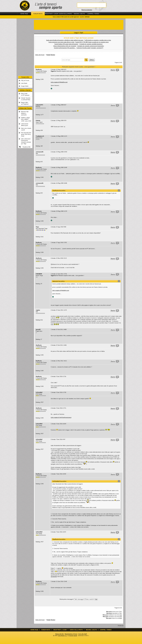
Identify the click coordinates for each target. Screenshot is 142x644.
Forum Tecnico (51, 55)
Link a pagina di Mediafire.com (59, 82)
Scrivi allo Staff (83, 634)
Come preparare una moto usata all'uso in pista (61, 42)
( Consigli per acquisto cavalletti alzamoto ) (91, 44)
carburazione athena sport (25, 125)
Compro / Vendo (93, 14)
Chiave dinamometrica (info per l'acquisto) (65, 46)
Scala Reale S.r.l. (62, 636)
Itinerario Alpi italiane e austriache (25, 113)
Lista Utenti (24, 83)
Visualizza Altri (27, 147)
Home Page (24, 14)
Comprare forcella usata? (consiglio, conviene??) (90, 48)
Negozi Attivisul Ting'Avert (25, 103)
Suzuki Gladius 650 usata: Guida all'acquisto (66, 44)
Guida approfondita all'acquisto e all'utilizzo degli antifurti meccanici (65, 40)
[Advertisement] (79, 25)
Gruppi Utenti (25, 86)
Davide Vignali (73, 636)
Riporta (113, 70)
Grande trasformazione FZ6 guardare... (65, 48)
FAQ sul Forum (25, 80)
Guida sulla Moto (65, 14)
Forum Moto (38, 14)
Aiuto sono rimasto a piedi (26, 129)
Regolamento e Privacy (71, 634)
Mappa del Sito (60, 634)
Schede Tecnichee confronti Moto (26, 99)
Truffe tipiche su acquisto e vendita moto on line (98, 40)
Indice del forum (40, 55)
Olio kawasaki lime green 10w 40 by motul (26, 134)
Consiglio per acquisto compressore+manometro (91, 46)
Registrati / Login (52, 14)
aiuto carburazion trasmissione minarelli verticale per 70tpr (26, 141)
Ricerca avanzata (87, 10)
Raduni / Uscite (79, 14)
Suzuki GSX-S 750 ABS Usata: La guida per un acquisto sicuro (92, 42)
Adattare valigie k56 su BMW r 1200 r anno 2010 (26, 119)
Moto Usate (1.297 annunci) (25, 94)
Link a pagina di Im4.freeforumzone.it (61, 417)
